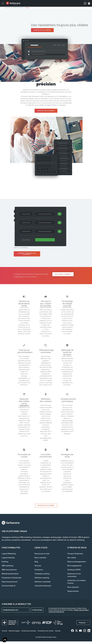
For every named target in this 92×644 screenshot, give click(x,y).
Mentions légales (14, 631)
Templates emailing (42, 573)
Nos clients (72, 557)
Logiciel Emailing (8, 557)
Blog (36, 561)
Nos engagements (74, 565)
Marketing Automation (10, 573)
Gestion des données (81, 610)
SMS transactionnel (9, 569)
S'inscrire (37, 610)
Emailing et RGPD (74, 569)
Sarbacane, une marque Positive (77, 582)
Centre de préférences (56, 611)
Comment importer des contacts (27, 254)
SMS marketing (7, 565)
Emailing (5, 561)
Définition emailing (42, 577)
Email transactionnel (10, 581)
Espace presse (73, 591)
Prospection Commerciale (11, 577)
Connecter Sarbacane (43, 585)
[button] (5, 640)
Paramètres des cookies (46, 631)
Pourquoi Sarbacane (75, 553)
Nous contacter (40, 557)
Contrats (5, 631)
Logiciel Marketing (9, 553)
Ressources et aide (42, 553)
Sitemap (58, 631)
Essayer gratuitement (42, 30)
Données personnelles (29, 631)
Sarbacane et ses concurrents (74, 575)
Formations (39, 569)
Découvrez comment (63, 274)
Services (38, 565)
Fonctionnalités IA (9, 585)
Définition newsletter (43, 581)
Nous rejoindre (73, 587)
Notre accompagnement (77, 561)
